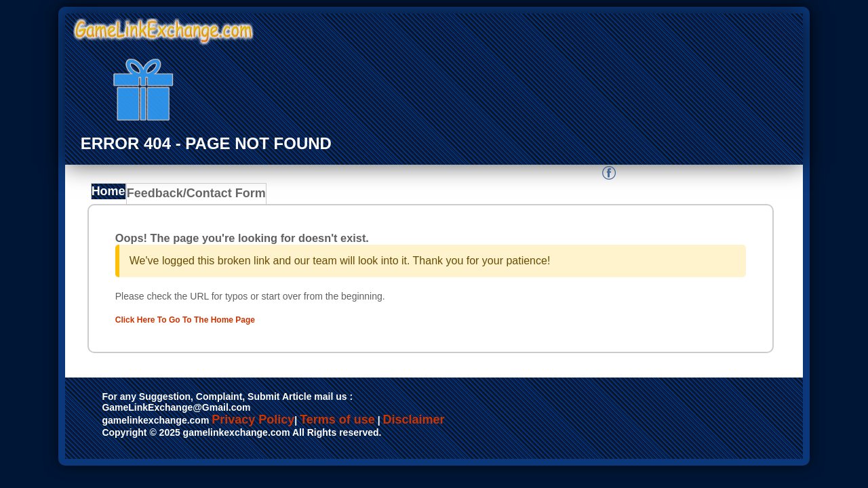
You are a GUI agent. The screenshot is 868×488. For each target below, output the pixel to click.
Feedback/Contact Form (194, 195)
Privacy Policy (253, 421)
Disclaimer (414, 421)
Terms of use (337, 421)
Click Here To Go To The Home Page (211, 319)
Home (112, 195)
